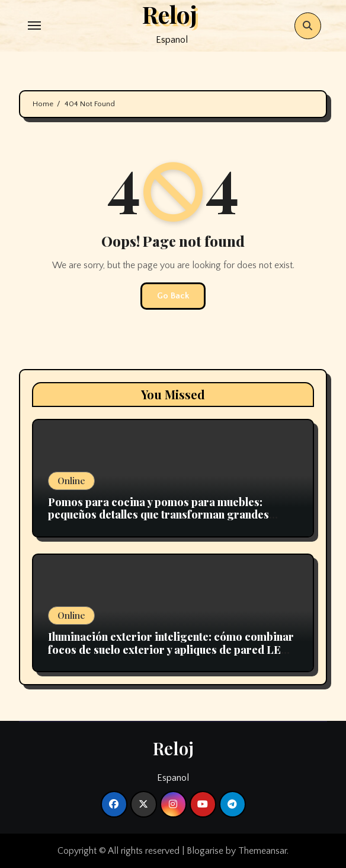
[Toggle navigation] (34, 26)
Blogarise (205, 851)
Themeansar (262, 851)
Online (71, 481)
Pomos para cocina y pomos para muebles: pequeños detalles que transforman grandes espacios (158, 515)
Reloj (173, 748)
